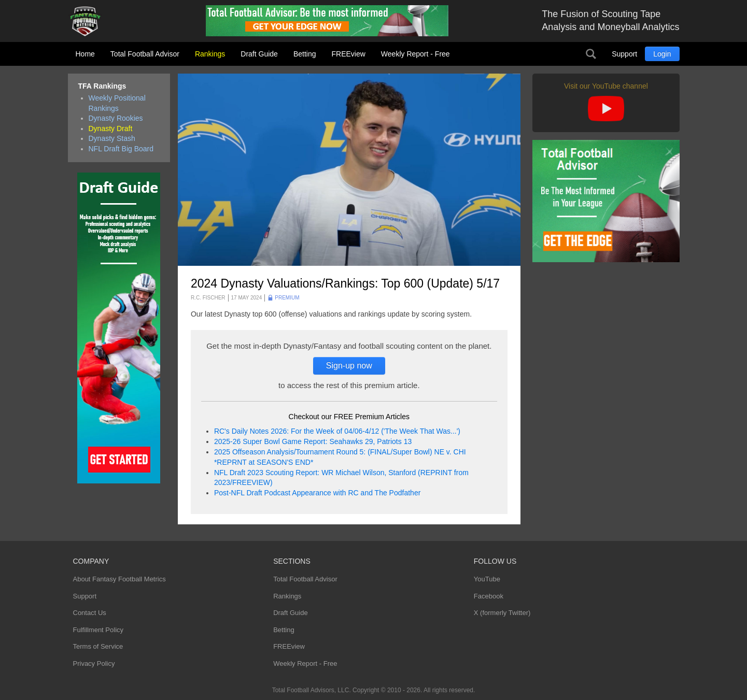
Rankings (210, 54)
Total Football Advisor (145, 54)
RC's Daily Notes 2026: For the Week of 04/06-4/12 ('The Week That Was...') (337, 431)
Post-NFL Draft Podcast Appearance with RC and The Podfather (317, 493)
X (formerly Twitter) (502, 613)
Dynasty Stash (112, 138)
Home (85, 54)
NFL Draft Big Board (121, 149)
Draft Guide (259, 54)
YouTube (487, 579)
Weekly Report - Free (415, 54)
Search (591, 54)
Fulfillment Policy (98, 630)
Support (624, 54)
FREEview (349, 54)
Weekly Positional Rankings (117, 103)
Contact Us (90, 613)
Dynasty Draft (111, 128)
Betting (305, 54)
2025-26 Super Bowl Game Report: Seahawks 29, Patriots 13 (313, 441)
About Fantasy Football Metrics (119, 579)
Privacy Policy (94, 663)
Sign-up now (349, 366)
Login (662, 54)
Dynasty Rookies (116, 118)
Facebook (489, 596)
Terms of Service (98, 646)
